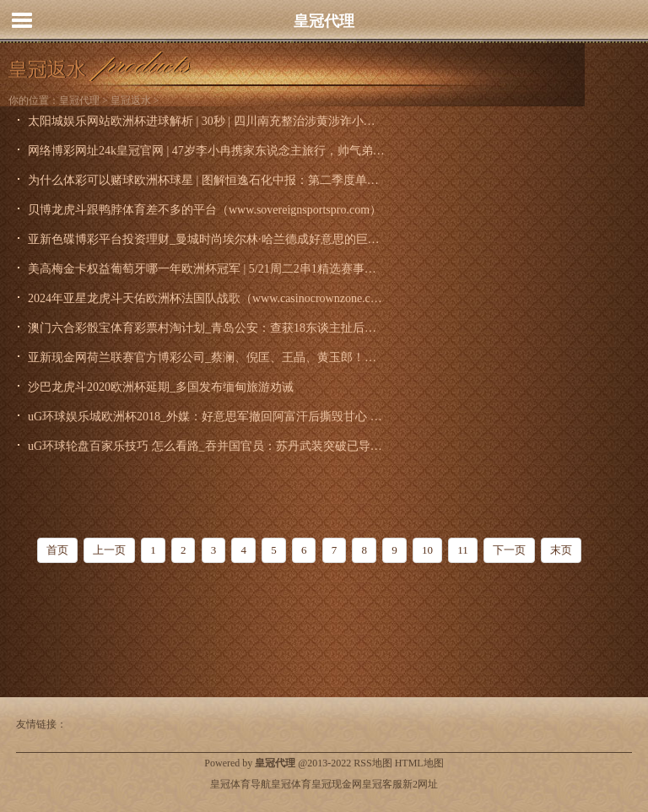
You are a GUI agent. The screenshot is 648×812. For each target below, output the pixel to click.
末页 (561, 550)
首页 (57, 550)
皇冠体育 (291, 784)
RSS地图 (373, 763)
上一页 (109, 550)
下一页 (509, 550)
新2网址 (420, 784)
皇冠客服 (382, 784)
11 (463, 550)
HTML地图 (419, 763)
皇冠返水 (131, 100)
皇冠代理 (324, 21)
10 (427, 550)
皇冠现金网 (337, 784)
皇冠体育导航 (240, 784)
